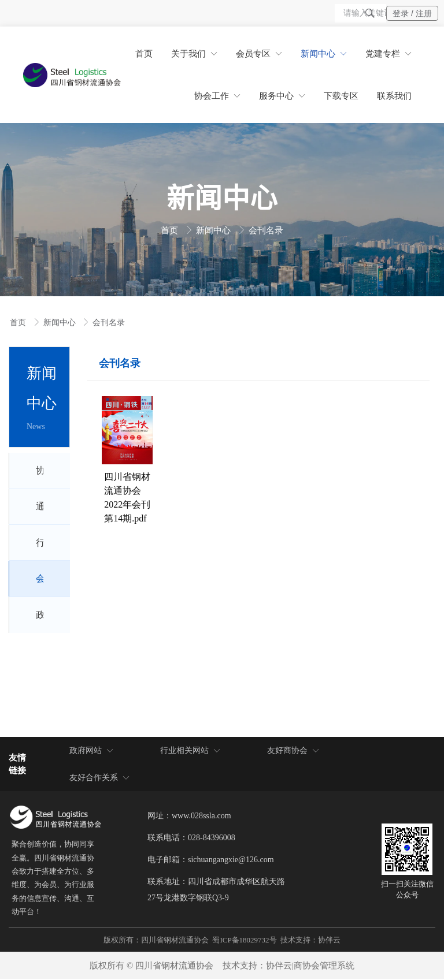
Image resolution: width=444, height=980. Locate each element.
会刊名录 (266, 230)
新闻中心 (214, 230)
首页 (171, 230)
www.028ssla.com (201, 817)
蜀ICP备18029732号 (244, 941)
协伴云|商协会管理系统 (310, 967)
